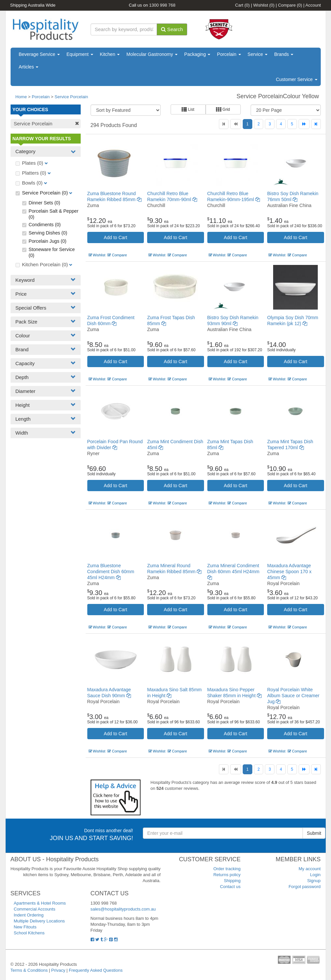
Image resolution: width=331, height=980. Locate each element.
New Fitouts (25, 927)
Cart (242, 5)
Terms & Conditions (29, 970)
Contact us (230, 887)
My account (310, 869)
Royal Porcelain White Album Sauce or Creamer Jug (293, 696)
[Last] (316, 124)
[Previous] (236, 124)
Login (315, 875)
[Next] (304, 124)
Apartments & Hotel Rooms (40, 903)
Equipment (80, 54)
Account (313, 5)
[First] (224, 124)
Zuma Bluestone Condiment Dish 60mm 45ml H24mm (111, 572)
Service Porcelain (71, 97)
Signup (314, 881)
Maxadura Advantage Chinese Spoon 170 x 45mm (289, 572)
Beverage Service (39, 54)
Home (21, 97)
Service (258, 54)
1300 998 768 (162, 5)
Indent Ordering (29, 915)
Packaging (197, 54)
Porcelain (229, 54)
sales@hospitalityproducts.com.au (123, 909)
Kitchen (110, 54)
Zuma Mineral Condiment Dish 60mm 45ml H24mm (233, 572)
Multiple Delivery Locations (40, 921)
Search (172, 29)
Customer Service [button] (296, 79)
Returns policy (227, 875)
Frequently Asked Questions (96, 970)
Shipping (232, 881)
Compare (290, 5)
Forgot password (305, 887)
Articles (29, 67)
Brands (284, 54)
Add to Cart (116, 237)
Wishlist (264, 5)
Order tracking (227, 869)
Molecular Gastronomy (152, 54)
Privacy (58, 970)
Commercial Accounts (35, 909)
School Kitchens (29, 933)
